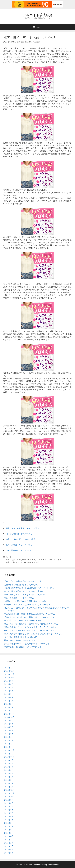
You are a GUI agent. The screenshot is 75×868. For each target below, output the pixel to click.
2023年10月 (9, 757)
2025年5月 (9, 694)
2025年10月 (9, 677)
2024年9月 (9, 720)
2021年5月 (9, 833)
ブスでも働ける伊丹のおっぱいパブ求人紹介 (23, 647)
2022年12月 (9, 790)
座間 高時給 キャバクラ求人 (19, 545)
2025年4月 (9, 697)
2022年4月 (9, 816)
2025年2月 (9, 704)
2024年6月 (9, 730)
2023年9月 (9, 760)
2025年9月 (9, 681)
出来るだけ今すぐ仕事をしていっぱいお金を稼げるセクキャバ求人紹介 (34, 634)
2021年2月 (9, 843)
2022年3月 (9, 820)
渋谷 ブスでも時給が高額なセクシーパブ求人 (24, 581)
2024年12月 (9, 711)
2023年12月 (9, 750)
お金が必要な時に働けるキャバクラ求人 (21, 585)
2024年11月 (9, 714)
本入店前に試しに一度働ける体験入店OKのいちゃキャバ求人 (30, 614)
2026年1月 (9, 668)
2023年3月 (9, 780)
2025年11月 (9, 674)
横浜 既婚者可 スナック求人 (19, 550)
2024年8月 (9, 724)
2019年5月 (9, 853)
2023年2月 (9, 783)
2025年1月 (9, 707)
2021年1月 (9, 846)
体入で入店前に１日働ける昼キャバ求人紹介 (23, 620)
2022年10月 (9, 796)
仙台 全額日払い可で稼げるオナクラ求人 (23, 562)
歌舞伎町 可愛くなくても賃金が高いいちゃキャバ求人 (27, 604)
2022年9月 (9, 800)
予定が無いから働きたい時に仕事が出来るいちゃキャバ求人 (29, 617)
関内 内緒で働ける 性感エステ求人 (20, 640)
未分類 (9, 557)
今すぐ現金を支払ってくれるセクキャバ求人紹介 (25, 591)
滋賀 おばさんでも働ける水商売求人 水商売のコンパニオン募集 (33, 559)
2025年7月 (9, 687)
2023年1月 (9, 787)
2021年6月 (9, 830)
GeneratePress (53, 865)
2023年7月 (9, 767)
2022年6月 (9, 810)
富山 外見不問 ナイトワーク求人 (19, 598)
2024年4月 (9, 737)
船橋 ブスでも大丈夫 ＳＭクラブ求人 (22, 528)
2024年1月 (9, 747)
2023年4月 (9, 777)
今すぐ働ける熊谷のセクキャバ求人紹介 (21, 637)
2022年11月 (9, 793)
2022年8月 (9, 803)
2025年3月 (9, 701)
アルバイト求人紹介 (37, 15)
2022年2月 (9, 823)
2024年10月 (9, 717)
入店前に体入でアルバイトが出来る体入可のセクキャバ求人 (29, 588)
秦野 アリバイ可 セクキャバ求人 (21, 539)
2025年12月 (9, 671)
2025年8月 (9, 684)
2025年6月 (9, 691)
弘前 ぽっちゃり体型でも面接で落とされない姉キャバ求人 (29, 630)
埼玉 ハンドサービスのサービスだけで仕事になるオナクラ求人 (31, 624)
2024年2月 (9, 744)
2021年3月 (9, 840)
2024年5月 (9, 734)
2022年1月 (9, 826)
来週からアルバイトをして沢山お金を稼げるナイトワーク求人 (30, 627)
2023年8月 (9, 763)
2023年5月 (9, 773)
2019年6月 (9, 849)
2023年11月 (9, 754)
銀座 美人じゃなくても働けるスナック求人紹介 (25, 595)
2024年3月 (9, 740)
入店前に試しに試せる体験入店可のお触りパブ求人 (26, 601)
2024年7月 (9, 727)
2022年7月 (9, 806)
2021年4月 (9, 836)
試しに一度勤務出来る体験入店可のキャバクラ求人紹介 (27, 644)
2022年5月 (9, 813)
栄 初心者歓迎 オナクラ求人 (19, 534)
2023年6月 (9, 770)
